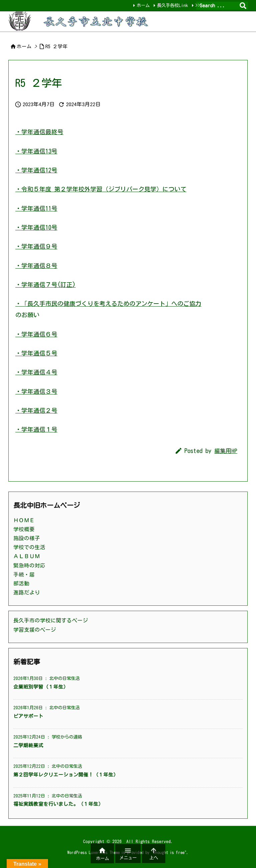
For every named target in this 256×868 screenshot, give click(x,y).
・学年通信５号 (36, 353)
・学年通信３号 (36, 391)
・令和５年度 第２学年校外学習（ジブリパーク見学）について (101, 189)
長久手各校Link (171, 5)
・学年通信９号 (36, 246)
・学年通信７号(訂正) (45, 285)
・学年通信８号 (36, 266)
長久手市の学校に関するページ (51, 620)
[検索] (243, 6)
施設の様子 (27, 538)
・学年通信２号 (36, 410)
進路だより (27, 592)
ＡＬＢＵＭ (27, 556)
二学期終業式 (28, 745)
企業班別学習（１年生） (41, 687)
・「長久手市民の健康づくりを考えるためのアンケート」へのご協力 (108, 304)
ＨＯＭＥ (24, 520)
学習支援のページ (35, 630)
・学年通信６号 (36, 334)
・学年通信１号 (36, 429)
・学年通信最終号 (39, 132)
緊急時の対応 (29, 565)
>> (196, 5)
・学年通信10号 (36, 227)
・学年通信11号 (36, 208)
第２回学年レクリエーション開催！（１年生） (66, 775)
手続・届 (24, 574)
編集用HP (226, 451)
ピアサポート (28, 716)
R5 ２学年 (56, 46)
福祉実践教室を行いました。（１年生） (58, 804)
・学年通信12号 (36, 170)
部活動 (21, 583)
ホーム (142, 5)
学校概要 (24, 529)
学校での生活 (29, 547)
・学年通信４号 (36, 372)
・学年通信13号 (36, 151)
